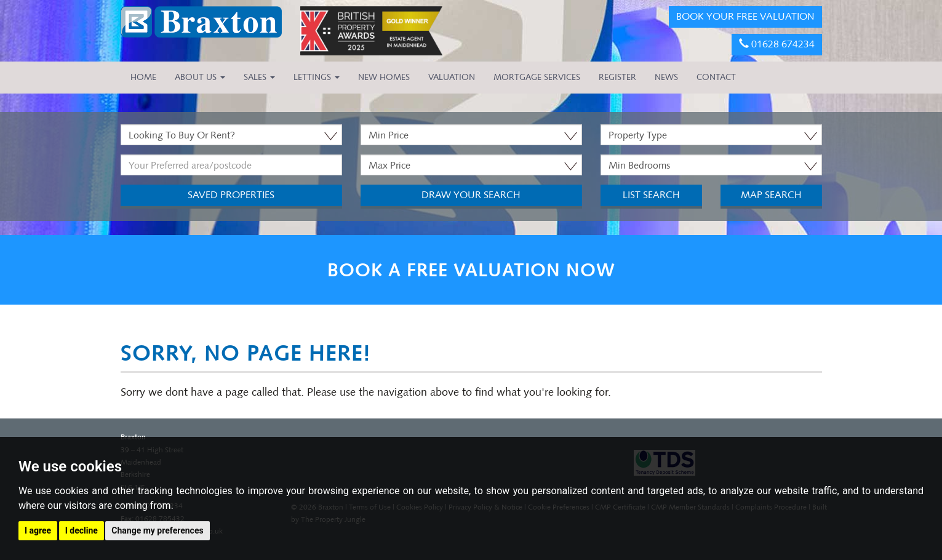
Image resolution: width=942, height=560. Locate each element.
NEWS (666, 77)
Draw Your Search (471, 195)
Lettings (317, 77)
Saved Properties (231, 195)
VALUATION (452, 77)
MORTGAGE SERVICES (537, 77)
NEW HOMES (384, 77)
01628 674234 (777, 44)
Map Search (771, 195)
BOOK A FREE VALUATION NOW (471, 270)
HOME (143, 77)
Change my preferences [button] (157, 530)
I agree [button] (38, 530)
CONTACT (716, 77)
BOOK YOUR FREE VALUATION (745, 16)
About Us (200, 77)
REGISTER (617, 77)
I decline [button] (82, 530)
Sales (259, 77)
